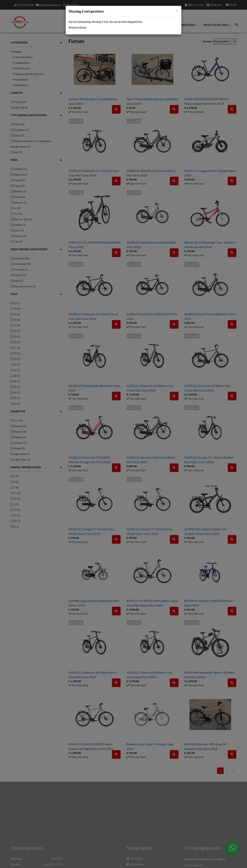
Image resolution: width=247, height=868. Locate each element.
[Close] (177, 11)
